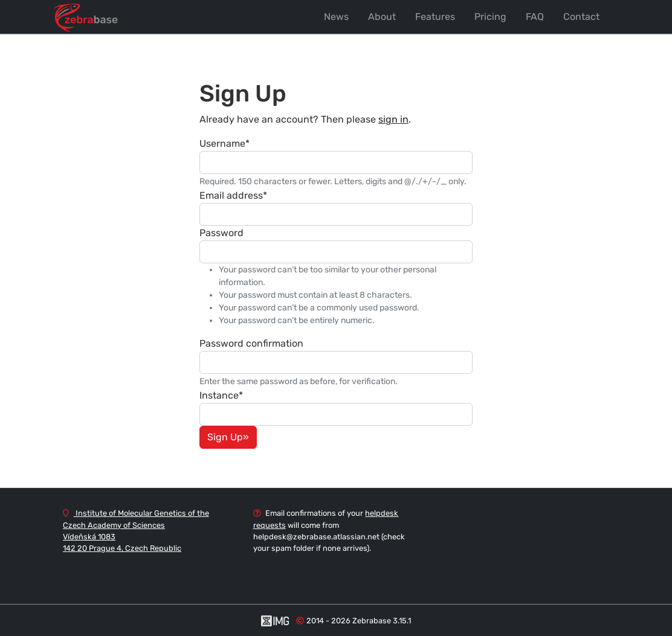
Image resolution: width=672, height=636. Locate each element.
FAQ (535, 17)
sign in (393, 119)
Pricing (490, 17)
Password (221, 233)
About (382, 17)
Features (435, 17)
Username (225, 143)
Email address (233, 195)
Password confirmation (251, 343)
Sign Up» (228, 437)
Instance (221, 395)
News (336, 17)
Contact (581, 17)
